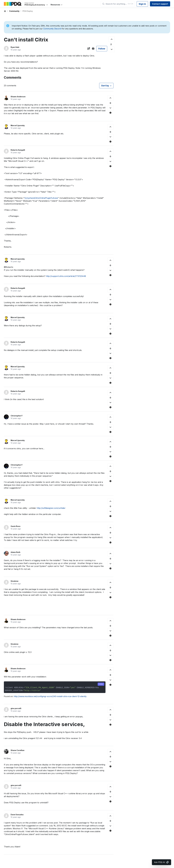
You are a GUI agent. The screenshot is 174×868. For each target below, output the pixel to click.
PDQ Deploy (28, 11)
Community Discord (52, 29)
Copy (101, 684)
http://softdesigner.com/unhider (51, 508)
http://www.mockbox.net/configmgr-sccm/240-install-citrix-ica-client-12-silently (50, 696)
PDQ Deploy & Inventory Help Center (5, 11)
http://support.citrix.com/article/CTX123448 (66, 276)
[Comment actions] (110, 113)
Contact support (160, 4)
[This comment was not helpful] (110, 108)
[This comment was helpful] (110, 98)
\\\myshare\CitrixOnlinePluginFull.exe (41, 198)
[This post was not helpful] (112, 49)
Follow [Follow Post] (102, 49)
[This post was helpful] (112, 39)
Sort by (105, 86)
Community (14, 11)
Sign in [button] (142, 4)
